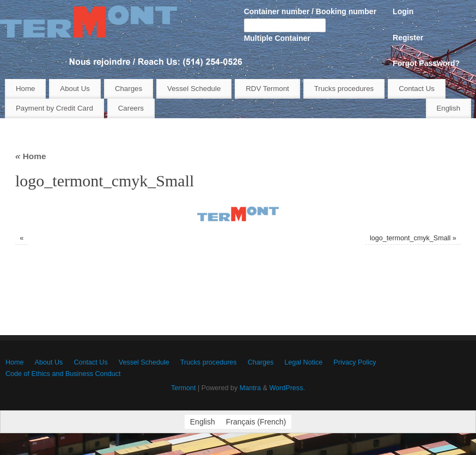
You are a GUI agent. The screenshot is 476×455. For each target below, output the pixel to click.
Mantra (250, 388)
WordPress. (287, 388)
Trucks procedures (344, 89)
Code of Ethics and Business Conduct (63, 374)
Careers (131, 108)
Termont (184, 388)
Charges (129, 89)
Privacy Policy (355, 362)
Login (403, 11)
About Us (75, 89)
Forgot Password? (426, 63)
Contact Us (417, 89)
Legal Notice (303, 362)
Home (25, 89)
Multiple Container (277, 38)
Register (408, 38)
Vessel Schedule (194, 89)
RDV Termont (267, 89)
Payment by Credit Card (54, 108)
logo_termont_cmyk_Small (410, 238)
